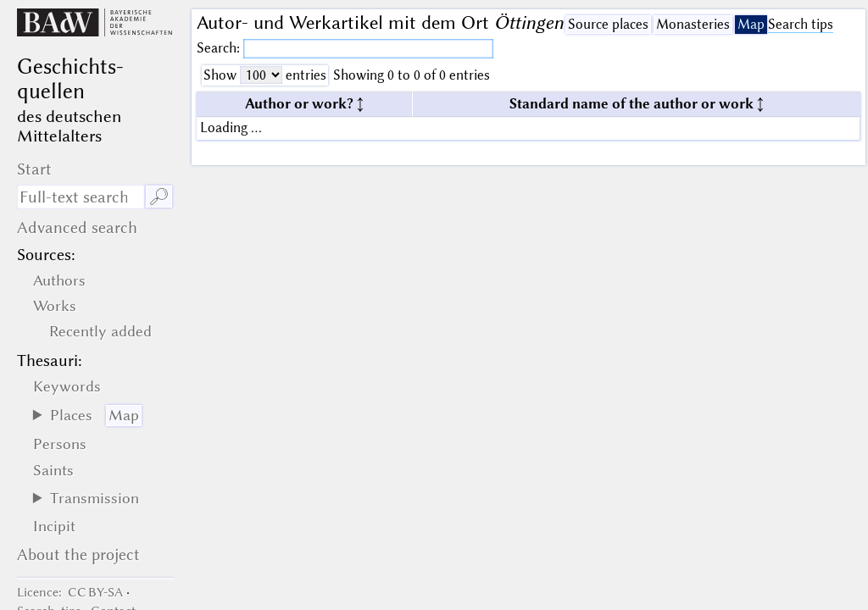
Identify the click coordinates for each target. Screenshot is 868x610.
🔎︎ (159, 197)
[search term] (81, 197)
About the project (78, 555)
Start (34, 169)
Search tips (801, 24)
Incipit (54, 526)
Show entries (265, 75)
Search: (220, 48)
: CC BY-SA (70, 592)
